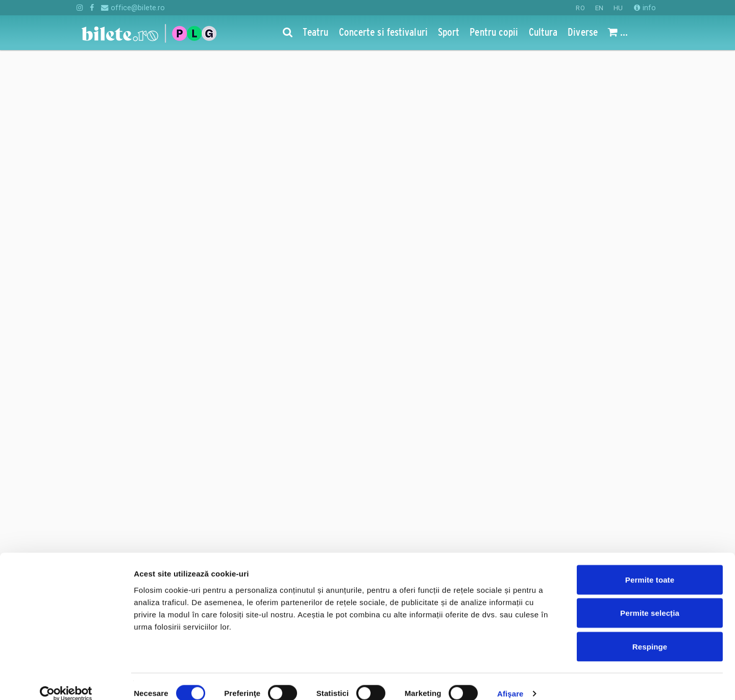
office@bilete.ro (133, 8)
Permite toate (650, 566)
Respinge (650, 633)
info (645, 8)
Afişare (510, 680)
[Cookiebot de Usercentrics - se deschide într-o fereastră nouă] (66, 680)
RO (580, 8)
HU (618, 8)
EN (599, 8)
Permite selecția (650, 600)
